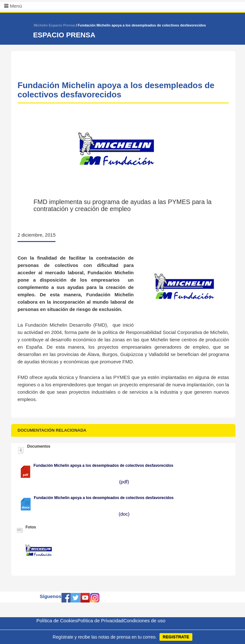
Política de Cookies (57, 621)
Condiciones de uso (145, 621)
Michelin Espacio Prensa (54, 25)
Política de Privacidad (100, 621)
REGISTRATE (176, 637)
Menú (16, 6)
